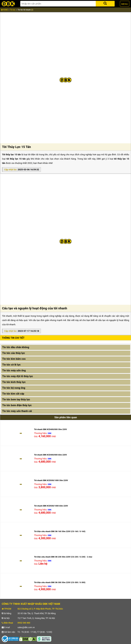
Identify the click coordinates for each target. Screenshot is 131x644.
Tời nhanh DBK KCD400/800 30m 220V (51, 429)
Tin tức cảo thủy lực (14, 353)
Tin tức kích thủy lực (14, 382)
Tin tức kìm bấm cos (14, 359)
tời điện (32, 155)
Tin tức (13, 10)
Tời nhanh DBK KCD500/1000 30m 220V (51, 480)
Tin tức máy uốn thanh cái (17, 411)
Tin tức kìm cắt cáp (13, 394)
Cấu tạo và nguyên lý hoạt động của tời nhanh (35, 308)
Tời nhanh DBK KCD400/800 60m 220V (51, 455)
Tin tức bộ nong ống (14, 388)
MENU (125, 4)
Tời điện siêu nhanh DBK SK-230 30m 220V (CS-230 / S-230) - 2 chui (63, 557)
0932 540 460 (24, 623)
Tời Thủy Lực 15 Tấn (16, 147)
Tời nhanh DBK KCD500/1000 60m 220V (51, 506)
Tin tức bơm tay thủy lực (16, 399)
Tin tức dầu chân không (16, 347)
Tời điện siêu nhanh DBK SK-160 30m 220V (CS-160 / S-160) (60, 531)
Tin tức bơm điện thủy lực (17, 405)
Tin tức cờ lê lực (11, 365)
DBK (50, 433)
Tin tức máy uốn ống (14, 370)
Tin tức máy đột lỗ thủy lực (18, 376)
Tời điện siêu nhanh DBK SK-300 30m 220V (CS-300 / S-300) (60, 582)
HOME (4, 10)
